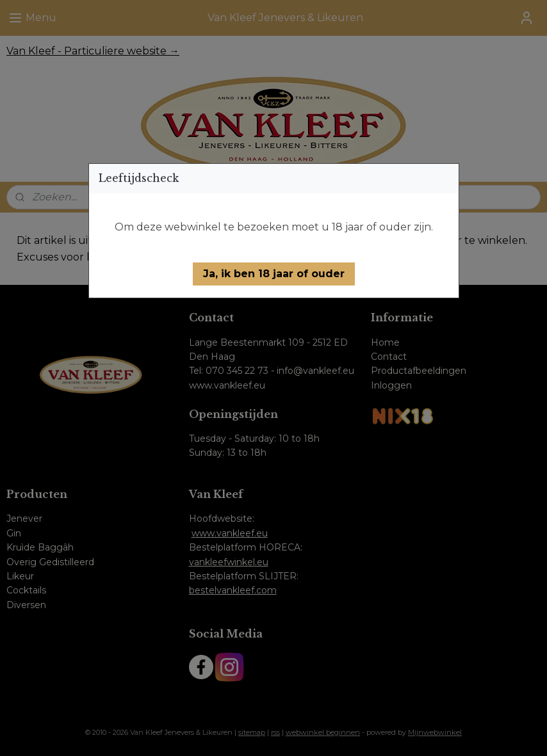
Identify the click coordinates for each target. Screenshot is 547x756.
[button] (274, 274)
